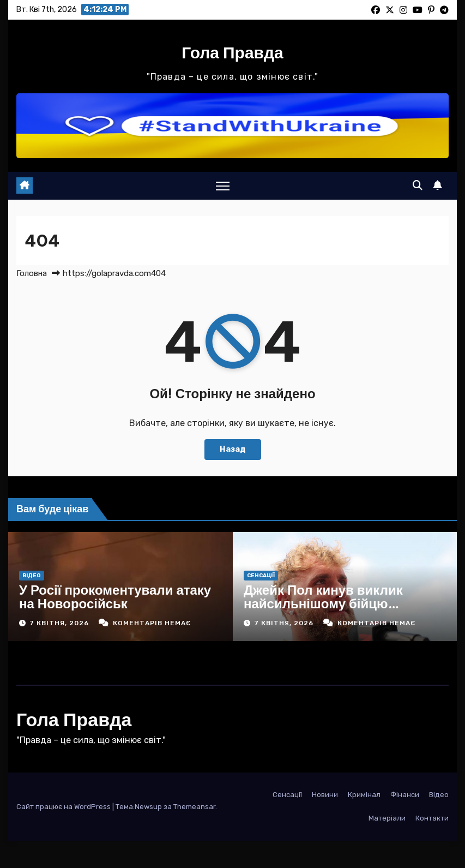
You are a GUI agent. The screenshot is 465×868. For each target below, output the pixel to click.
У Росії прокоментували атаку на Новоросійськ (115, 597)
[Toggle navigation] (223, 186)
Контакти (432, 818)
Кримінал (364, 795)
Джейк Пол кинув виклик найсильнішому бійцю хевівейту (323, 603)
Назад (233, 449)
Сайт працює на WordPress (64, 807)
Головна (32, 273)
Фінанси (405, 795)
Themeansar (194, 807)
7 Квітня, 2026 (60, 623)
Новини (325, 795)
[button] (418, 185)
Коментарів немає (152, 623)
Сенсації (261, 576)
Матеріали (387, 818)
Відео (32, 576)
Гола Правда (233, 52)
